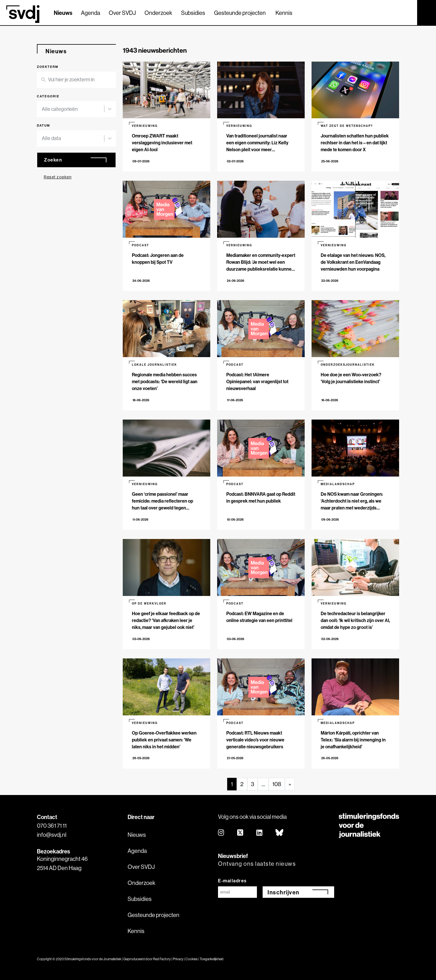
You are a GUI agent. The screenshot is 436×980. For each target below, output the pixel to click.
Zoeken (53, 160)
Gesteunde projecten (240, 13)
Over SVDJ (122, 13)
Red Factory (162, 959)
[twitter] (240, 833)
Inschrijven (284, 892)
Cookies (192, 959)
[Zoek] (408, 12)
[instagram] (221, 833)
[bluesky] (280, 833)
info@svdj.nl (52, 835)
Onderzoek (158, 13)
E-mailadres (232, 881)
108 (277, 784)
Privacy (178, 959)
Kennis (284, 13)
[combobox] (73, 109)
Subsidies (193, 13)
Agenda (91, 13)
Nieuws (63, 13)
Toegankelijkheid (212, 959)
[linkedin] (260, 833)
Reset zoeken (58, 177)
